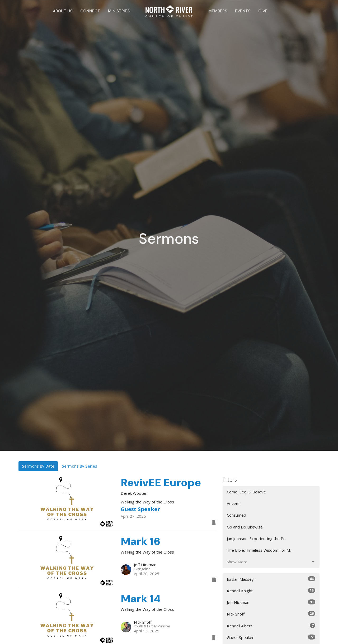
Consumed (236, 515)
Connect (90, 11)
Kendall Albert (271, 626)
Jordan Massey (271, 579)
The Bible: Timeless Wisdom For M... (260, 550)
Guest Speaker (271, 637)
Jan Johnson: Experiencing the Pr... (257, 539)
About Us (63, 11)
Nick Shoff (271, 614)
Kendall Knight (271, 591)
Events (243, 11)
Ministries (119, 11)
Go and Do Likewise (245, 527)
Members (218, 11)
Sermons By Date (38, 466)
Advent (233, 503)
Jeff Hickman (271, 602)
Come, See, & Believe (246, 492)
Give (263, 11)
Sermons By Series (79, 466)
